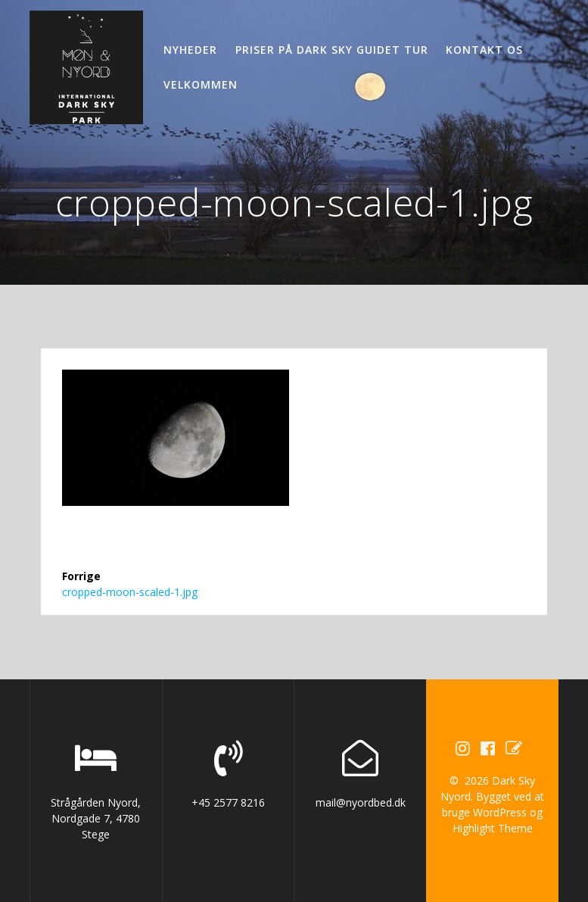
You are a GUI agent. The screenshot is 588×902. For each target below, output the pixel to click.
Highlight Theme (493, 828)
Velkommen (201, 84)
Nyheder (190, 50)
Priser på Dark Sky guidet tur (332, 50)
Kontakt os (484, 50)
